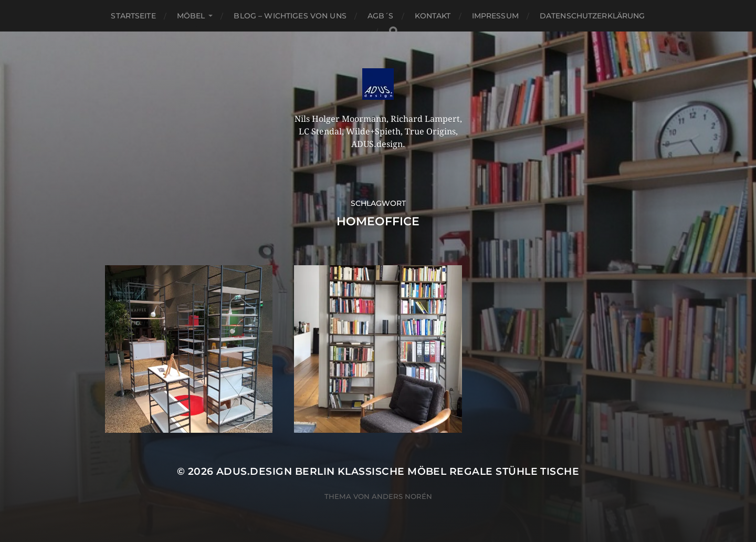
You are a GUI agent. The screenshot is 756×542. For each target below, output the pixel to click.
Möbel (191, 16)
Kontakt (433, 16)
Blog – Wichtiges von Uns (290, 16)
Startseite (133, 16)
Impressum (495, 16)
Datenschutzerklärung (592, 16)
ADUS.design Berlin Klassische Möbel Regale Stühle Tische (398, 471)
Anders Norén (402, 496)
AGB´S (381, 16)
